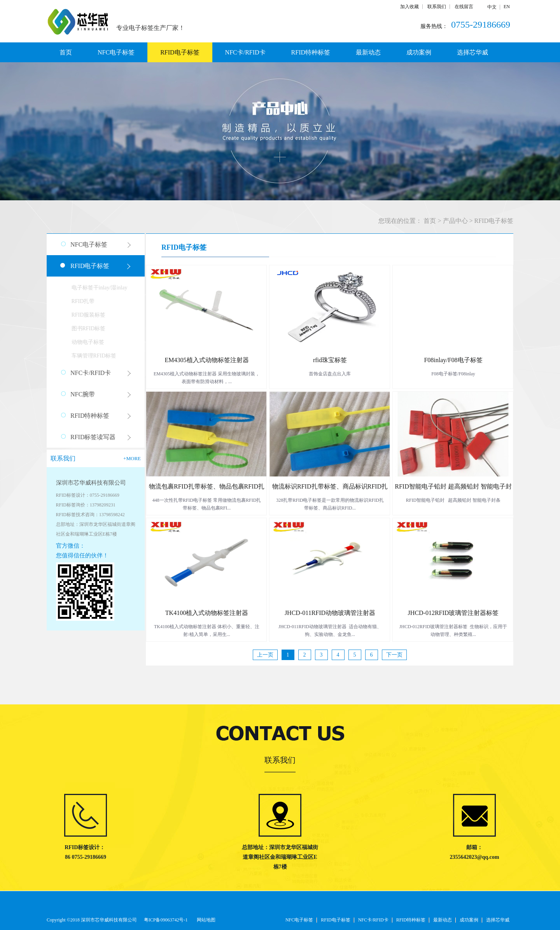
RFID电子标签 (494, 221)
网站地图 (205, 920)
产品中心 (455, 221)
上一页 (265, 655)
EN (507, 7)
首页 (66, 52)
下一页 (394, 655)
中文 (492, 7)
